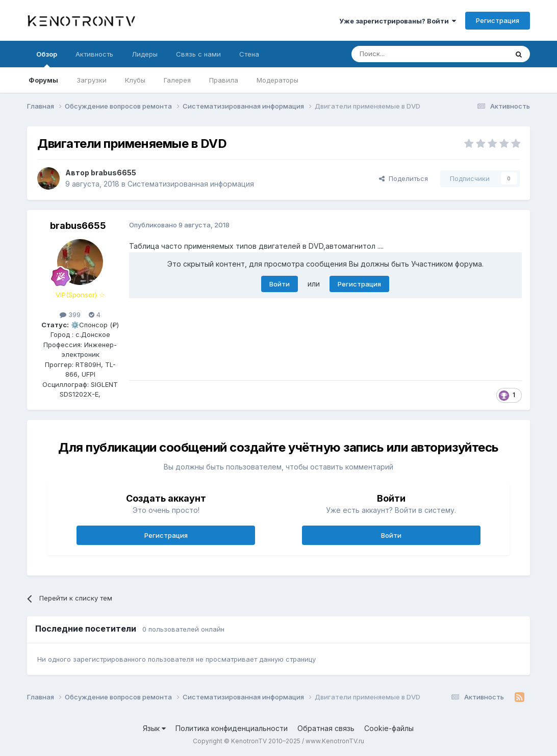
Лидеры (145, 54)
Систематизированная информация (191, 184)
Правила (224, 80)
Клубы (135, 80)
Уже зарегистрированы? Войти (398, 21)
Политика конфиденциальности (232, 728)
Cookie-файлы (389, 728)
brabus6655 (113, 173)
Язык (154, 728)
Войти (280, 284)
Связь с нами (198, 54)
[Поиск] (406, 54)
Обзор (47, 59)
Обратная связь (326, 728)
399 (70, 315)
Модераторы (277, 80)
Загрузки (92, 80)
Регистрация (498, 20)
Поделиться (403, 178)
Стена (249, 54)
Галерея (177, 80)
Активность (94, 54)
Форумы (43, 80)
